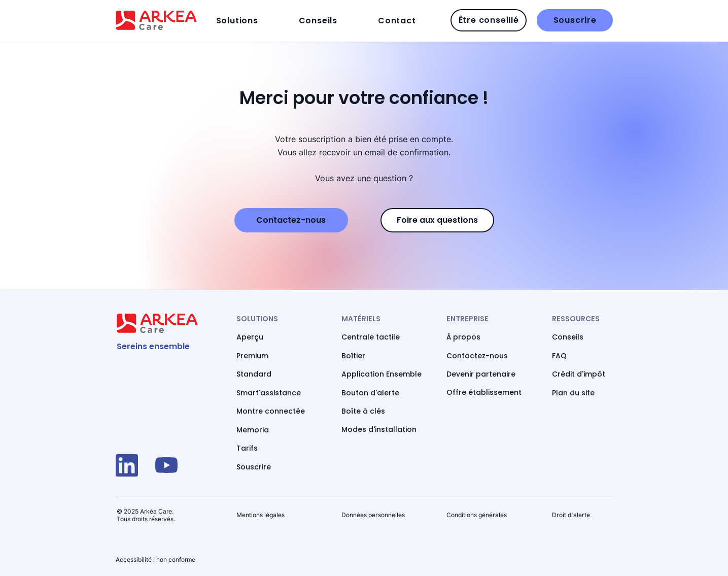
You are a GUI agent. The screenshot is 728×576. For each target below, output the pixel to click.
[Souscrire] (575, 20)
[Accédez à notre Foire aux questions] (437, 220)
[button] (254, 21)
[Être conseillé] (489, 20)
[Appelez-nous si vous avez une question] (291, 220)
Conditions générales (477, 515)
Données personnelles (373, 515)
